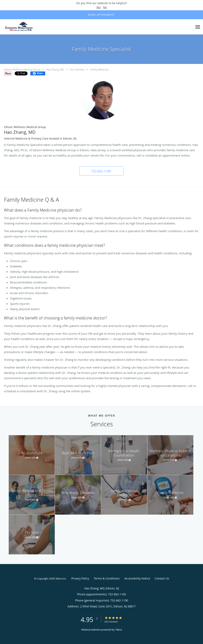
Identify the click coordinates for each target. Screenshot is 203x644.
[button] (101, 171)
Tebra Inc (61, 578)
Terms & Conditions (107, 578)
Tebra (119, 630)
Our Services (77, 69)
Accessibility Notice (137, 578)
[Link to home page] (19, 27)
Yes (99, 7)
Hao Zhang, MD (55, 69)
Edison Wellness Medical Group (22, 69)
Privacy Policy (80, 578)
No (105, 7)
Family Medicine (99, 69)
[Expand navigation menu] (198, 27)
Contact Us (162, 578)
